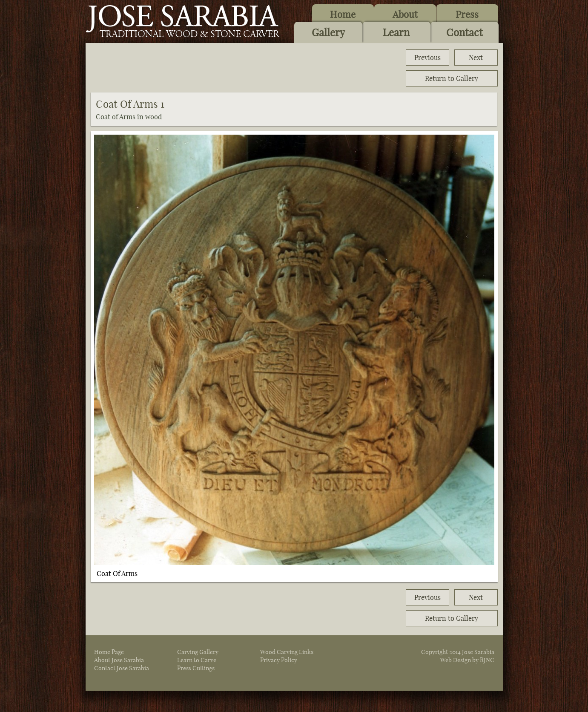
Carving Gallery (198, 652)
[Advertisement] (246, 68)
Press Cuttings (196, 668)
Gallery (328, 32)
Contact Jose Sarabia (122, 668)
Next (476, 58)
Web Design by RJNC (467, 660)
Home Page (109, 652)
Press (467, 14)
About (405, 14)
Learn (396, 32)
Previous (427, 58)
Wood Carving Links (287, 652)
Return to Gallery (452, 78)
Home (343, 14)
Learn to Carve (197, 660)
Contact (465, 32)
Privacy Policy (279, 660)
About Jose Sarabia (119, 660)
